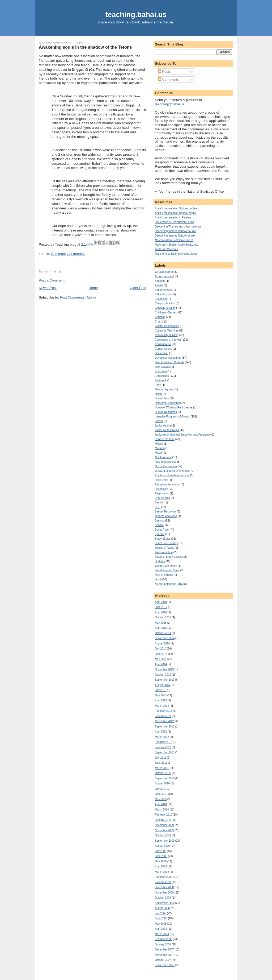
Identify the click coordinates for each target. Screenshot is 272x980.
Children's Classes (166, 313)
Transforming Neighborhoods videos (176, 254)
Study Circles (163, 539)
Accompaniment (164, 276)
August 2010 (162, 783)
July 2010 (161, 789)
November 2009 (164, 830)
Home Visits (162, 398)
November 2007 (164, 955)
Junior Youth (162, 426)
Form (158, 385)
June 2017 (161, 607)
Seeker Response (165, 512)
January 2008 (163, 944)
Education (161, 371)
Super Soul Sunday (166, 543)
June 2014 (161, 654)
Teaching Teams (164, 548)
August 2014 (162, 644)
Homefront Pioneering (168, 403)
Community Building (167, 335)
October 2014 (163, 633)
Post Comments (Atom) (78, 297)
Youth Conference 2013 (169, 584)
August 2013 (162, 685)
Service (159, 525)
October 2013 (163, 675)
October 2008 (163, 898)
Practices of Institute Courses (172, 475)
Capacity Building (165, 308)
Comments (168, 79)
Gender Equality (164, 389)
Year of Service (164, 575)
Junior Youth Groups (167, 430)
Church (159, 322)
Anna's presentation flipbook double (176, 208)
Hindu (158, 394)
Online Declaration (166, 466)
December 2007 (164, 950)
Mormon (160, 448)
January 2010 (163, 820)
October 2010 (163, 773)
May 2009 (161, 861)
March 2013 (162, 706)
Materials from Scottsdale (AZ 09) (175, 240)
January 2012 (163, 747)
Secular (159, 503)
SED (158, 507)
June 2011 (161, 763)
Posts (164, 71)
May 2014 (161, 659)
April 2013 (161, 700)
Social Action (162, 530)
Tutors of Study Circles (168, 557)
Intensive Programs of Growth (172, 417)
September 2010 (165, 778)
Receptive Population (167, 484)
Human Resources (166, 412)
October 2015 (163, 617)
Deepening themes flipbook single (175, 236)
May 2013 (161, 695)
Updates (160, 561)
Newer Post (48, 288)
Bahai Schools (163, 294)
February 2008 (163, 939)
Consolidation (163, 344)
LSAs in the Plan (165, 439)
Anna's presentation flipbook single (175, 213)
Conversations (163, 349)
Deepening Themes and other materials (178, 227)
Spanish (160, 534)
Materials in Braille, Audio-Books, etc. (177, 245)
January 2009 (163, 882)
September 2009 (165, 841)
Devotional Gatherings (168, 358)
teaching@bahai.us (170, 104)
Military (159, 444)
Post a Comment (52, 280)
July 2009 (161, 851)
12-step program (165, 272)
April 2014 (161, 664)
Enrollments (162, 376)
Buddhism (161, 299)
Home (93, 288)
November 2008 (164, 893)
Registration (162, 493)
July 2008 (161, 913)
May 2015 (161, 623)
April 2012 (161, 732)
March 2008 (162, 934)
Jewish (159, 421)
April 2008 (161, 929)
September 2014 (165, 638)
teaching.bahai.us (136, 15)
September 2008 (165, 903)
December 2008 (164, 887)
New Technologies (166, 462)
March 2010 (162, 810)
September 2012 (165, 727)
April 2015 (161, 628)
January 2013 (163, 716)
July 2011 (161, 758)
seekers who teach (166, 516)
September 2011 (165, 752)
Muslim (159, 453)
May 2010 (161, 799)
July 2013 (161, 690)
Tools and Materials (166, 249)
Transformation (164, 552)
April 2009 (161, 867)
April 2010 (161, 804)
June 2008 (161, 918)
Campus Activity (164, 303)
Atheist (159, 285)
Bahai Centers (163, 290)
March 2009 (162, 872)
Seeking (160, 521)
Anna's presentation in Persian (173, 218)
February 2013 (163, 711)
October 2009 (163, 835)
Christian (160, 317)
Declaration (162, 353)
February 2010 (163, 815)
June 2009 (161, 856)
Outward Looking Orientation (172, 471)
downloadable (163, 367)
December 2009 (164, 825)
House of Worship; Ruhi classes (174, 408)
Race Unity (161, 480)
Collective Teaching (166, 331)
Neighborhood (163, 457)
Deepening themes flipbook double (175, 231)
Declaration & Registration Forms (174, 222)
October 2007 (163, 960)
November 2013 (164, 669)
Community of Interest (68, 254)
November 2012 (164, 721)
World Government (166, 566)
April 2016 (161, 612)
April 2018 (161, 602)
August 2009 (162, 846)
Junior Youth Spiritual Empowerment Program (182, 435)
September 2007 (165, 965)
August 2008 (162, 908)
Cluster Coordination (167, 326)
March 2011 (162, 768)
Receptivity (161, 489)
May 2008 (161, 924)
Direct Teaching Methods (169, 362)
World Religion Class (167, 570)
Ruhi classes (162, 498)
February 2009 (163, 877)
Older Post (138, 288)
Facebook (161, 380)
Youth (158, 579)
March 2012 (162, 737)
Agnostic (160, 281)
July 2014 (161, 649)
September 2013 (165, 680)
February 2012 (163, 742)
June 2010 (161, 794)
